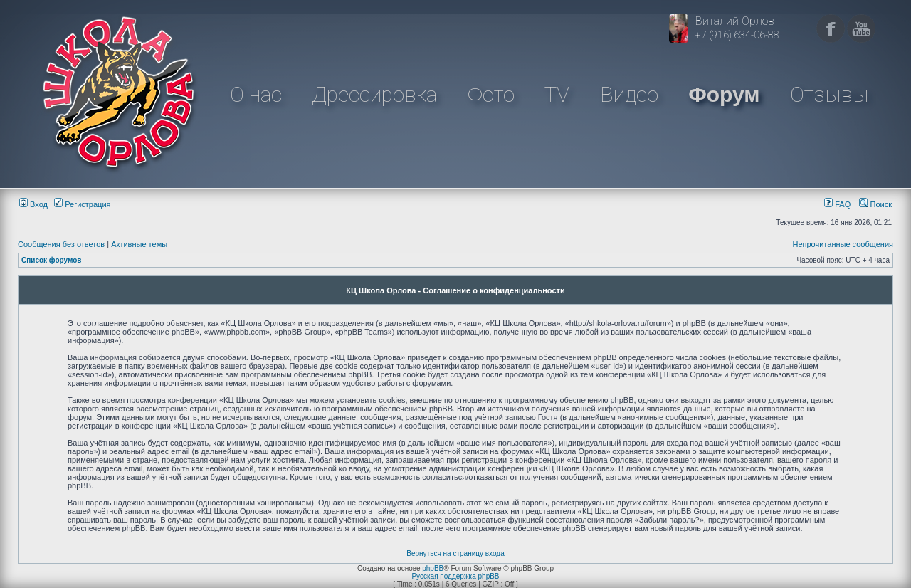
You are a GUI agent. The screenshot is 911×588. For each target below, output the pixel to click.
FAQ (837, 204)
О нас (256, 94)
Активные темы (139, 244)
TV (557, 94)
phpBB (433, 568)
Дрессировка (374, 94)
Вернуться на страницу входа (455, 553)
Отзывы (829, 94)
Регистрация (82, 204)
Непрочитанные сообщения (843, 244)
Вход (33, 204)
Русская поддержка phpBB (455, 576)
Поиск (875, 204)
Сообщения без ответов (61, 244)
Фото (491, 94)
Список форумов (52, 260)
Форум (724, 94)
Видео (629, 94)
